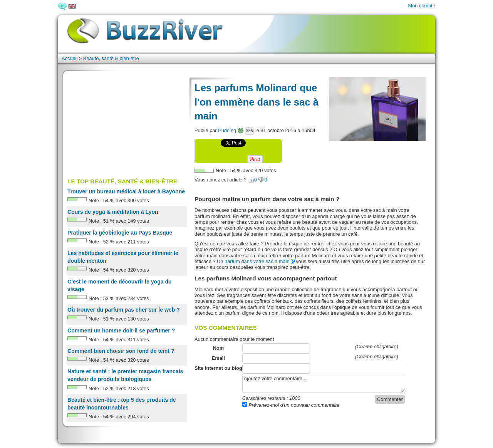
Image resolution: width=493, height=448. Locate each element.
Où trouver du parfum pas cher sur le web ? (124, 310)
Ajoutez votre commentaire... (324, 383)
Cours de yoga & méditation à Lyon (113, 212)
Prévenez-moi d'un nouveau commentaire (291, 405)
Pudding (227, 130)
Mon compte (422, 6)
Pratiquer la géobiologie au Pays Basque (120, 233)
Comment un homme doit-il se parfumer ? (121, 331)
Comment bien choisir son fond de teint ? (121, 351)
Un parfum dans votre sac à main (253, 261)
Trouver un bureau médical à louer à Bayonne (126, 191)
